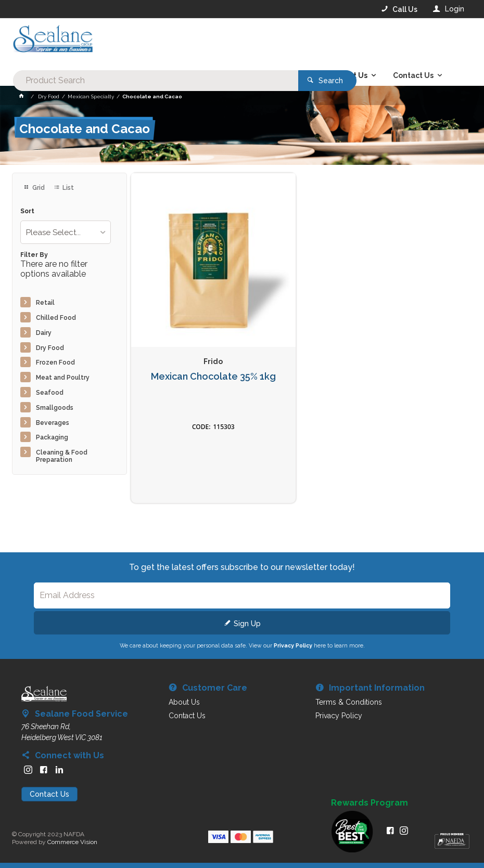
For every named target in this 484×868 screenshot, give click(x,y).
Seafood (50, 393)
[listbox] (66, 232)
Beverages (53, 423)
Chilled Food (56, 318)
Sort (27, 211)
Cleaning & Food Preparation (62, 456)
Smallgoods (55, 408)
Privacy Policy (293, 645)
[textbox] (200, 42)
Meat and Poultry (63, 378)
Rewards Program (370, 803)
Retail (45, 303)
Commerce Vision (72, 842)
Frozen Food (55, 362)
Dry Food (50, 348)
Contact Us (49, 794)
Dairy (44, 333)
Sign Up (247, 624)
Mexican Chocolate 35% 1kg (213, 377)
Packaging (52, 437)
